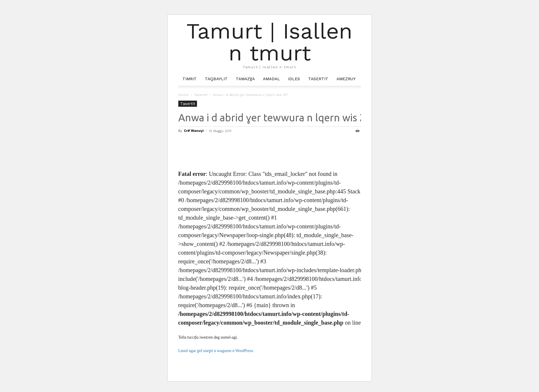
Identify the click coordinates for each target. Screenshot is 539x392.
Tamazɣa (245, 79)
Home (183, 95)
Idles (294, 79)
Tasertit (318, 79)
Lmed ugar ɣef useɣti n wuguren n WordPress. (216, 351)
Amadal (271, 79)
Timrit (190, 79)
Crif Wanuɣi (194, 131)
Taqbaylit (216, 79)
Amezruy (346, 79)
